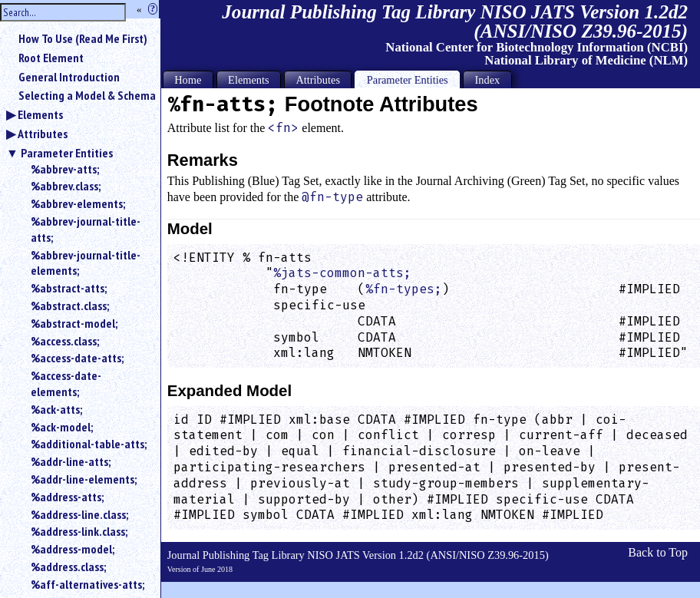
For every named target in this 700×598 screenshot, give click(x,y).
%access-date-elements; (66, 383)
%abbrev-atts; (65, 169)
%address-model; (73, 549)
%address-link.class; (79, 531)
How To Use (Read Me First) (83, 38)
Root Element (51, 58)
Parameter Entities (67, 153)
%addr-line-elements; (84, 479)
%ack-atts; (56, 409)
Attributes (43, 134)
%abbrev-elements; (78, 203)
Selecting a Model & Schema (87, 95)
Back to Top (658, 552)
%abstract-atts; (69, 288)
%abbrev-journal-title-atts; (86, 229)
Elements (40, 114)
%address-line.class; (79, 514)
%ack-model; (62, 427)
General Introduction (69, 77)
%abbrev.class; (66, 186)
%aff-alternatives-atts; (87, 584)
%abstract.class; (70, 306)
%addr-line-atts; (71, 461)
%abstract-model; (74, 323)
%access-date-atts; (77, 358)
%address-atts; (67, 497)
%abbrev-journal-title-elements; (86, 263)
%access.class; (65, 341)
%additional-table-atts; (89, 444)
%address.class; (68, 567)
